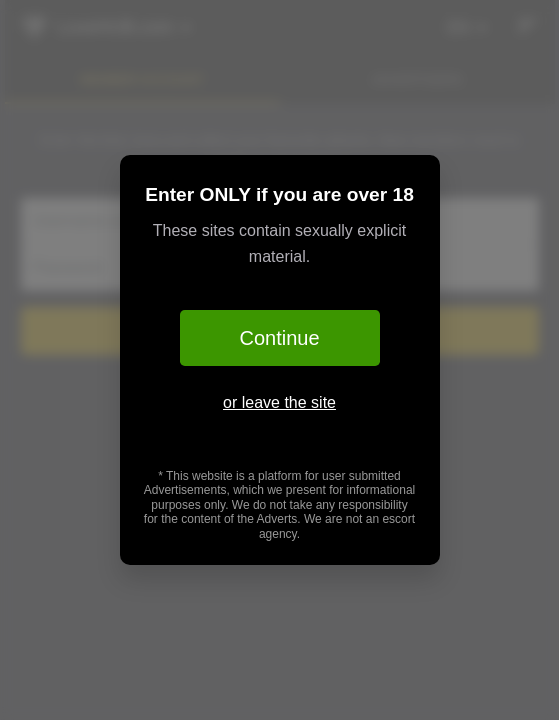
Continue (279, 338)
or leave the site (279, 402)
